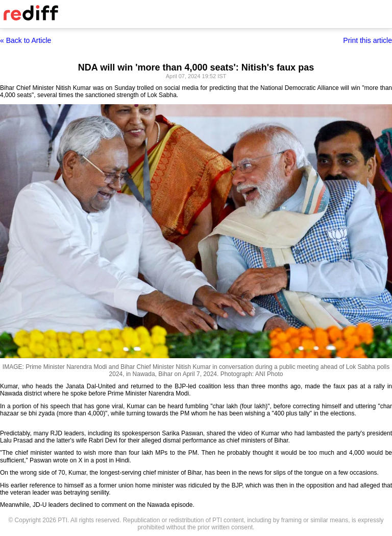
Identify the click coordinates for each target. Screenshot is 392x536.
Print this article (367, 40)
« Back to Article (26, 40)
